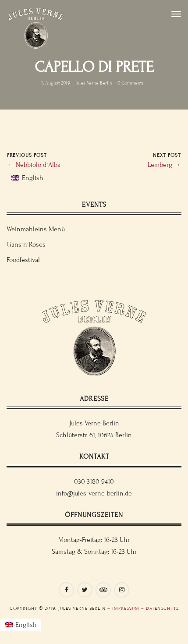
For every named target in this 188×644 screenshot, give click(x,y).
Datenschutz (162, 608)
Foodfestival (23, 260)
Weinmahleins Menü (36, 229)
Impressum (126, 608)
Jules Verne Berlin (94, 83)
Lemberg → (164, 165)
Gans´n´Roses (26, 244)
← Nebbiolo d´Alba (34, 165)
